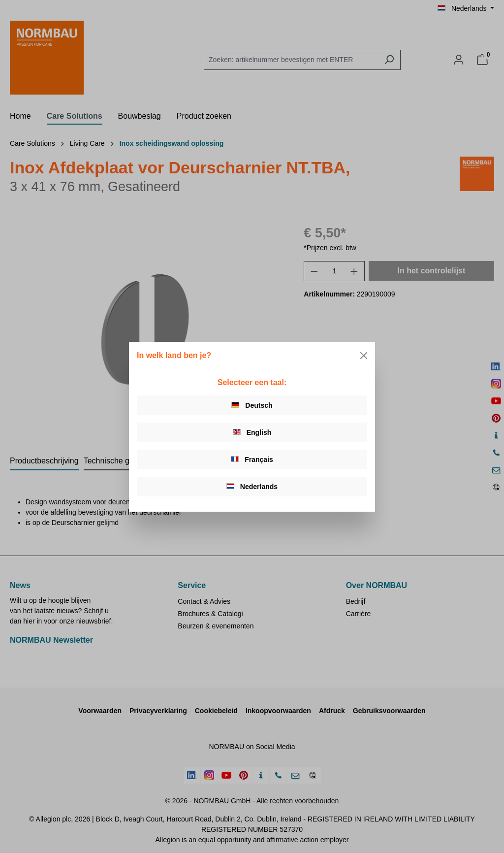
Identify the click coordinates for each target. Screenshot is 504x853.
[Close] (364, 356)
